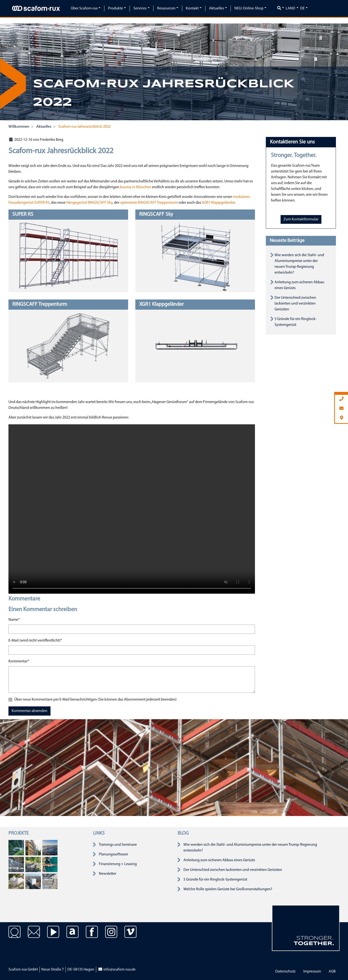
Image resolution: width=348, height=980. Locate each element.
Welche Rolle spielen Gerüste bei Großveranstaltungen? (228, 889)
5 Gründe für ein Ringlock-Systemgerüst (215, 880)
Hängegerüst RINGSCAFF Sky (89, 203)
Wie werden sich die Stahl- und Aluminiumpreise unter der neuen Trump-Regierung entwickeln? (250, 848)
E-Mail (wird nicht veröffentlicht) (35, 640)
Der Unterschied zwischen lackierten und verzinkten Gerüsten (295, 304)
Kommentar (19, 661)
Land (290, 8)
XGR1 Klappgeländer (218, 203)
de (302, 8)
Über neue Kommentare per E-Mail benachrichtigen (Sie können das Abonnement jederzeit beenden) (95, 700)
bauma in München (136, 187)
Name (14, 619)
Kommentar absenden (29, 711)
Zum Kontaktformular (301, 219)
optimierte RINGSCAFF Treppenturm (149, 203)
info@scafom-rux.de (117, 970)
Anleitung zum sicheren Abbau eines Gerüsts (219, 860)
